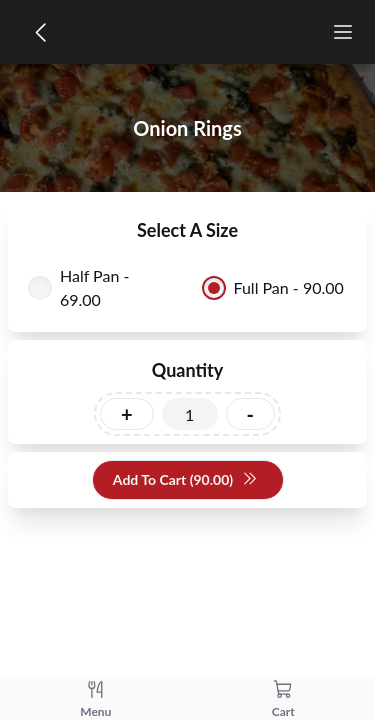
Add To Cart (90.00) (185, 480)
